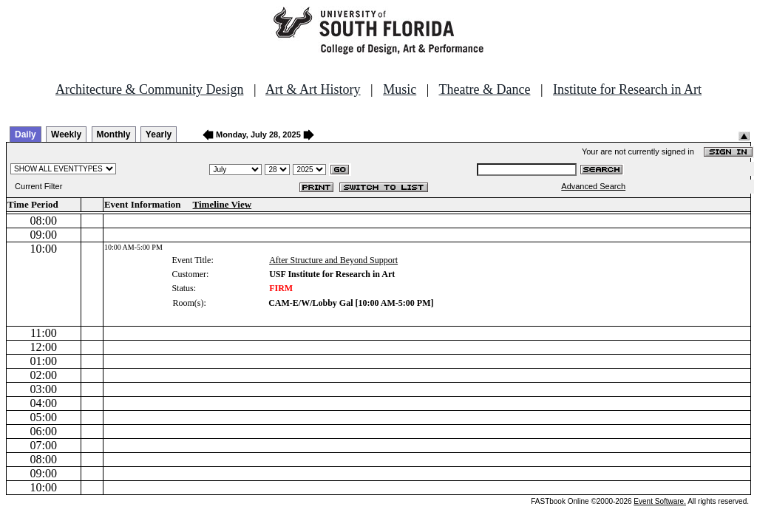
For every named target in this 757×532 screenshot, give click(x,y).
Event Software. (660, 501)
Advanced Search (593, 186)
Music (400, 89)
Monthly (114, 134)
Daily (26, 134)
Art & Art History (313, 89)
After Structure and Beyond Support (333, 260)
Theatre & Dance (484, 89)
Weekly (66, 134)
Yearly (159, 134)
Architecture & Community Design (149, 89)
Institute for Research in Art (627, 89)
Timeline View (223, 204)
